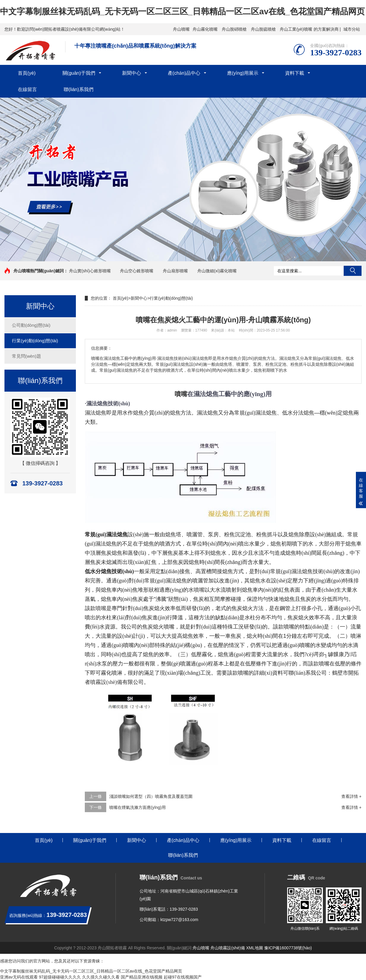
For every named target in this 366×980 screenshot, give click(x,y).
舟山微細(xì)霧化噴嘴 (217, 271)
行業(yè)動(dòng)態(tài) (35, 341)
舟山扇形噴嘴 (175, 271)
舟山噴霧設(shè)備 (228, 948)
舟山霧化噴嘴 (205, 29)
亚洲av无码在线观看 (19, 977)
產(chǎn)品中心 (184, 73)
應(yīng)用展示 (243, 73)
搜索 (353, 271)
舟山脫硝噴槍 (234, 29)
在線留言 (27, 89)
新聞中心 (132, 73)
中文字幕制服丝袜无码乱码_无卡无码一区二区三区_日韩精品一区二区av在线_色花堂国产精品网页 (182, 11)
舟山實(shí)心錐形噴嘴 (90, 271)
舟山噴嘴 (181, 29)
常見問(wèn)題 (26, 356)
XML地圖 (255, 948)
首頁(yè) (27, 73)
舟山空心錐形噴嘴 (137, 271)
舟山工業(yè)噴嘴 (296, 29)
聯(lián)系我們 (79, 89)
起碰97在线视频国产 (183, 977)
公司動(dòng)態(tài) (31, 325)
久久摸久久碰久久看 (101, 977)
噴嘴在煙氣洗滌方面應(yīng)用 (137, 807)
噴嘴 (181, 394)
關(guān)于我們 (79, 73)
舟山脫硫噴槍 (263, 29)
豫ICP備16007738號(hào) (288, 948)
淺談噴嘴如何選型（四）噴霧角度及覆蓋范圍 (151, 796)
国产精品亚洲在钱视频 (142, 977)
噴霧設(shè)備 (106, 682)
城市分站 (352, 29)
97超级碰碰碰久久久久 (60, 977)
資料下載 (295, 73)
